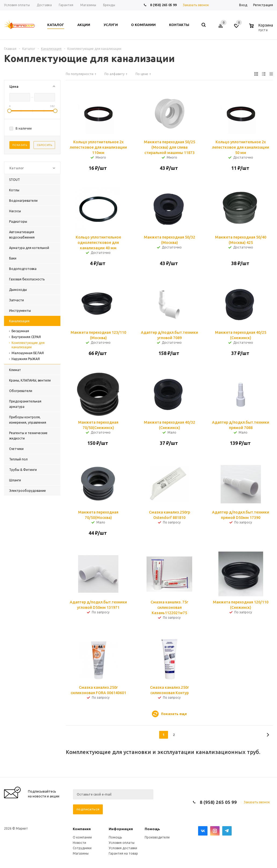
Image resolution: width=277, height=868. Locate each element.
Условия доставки (123, 848)
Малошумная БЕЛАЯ (28, 353)
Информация (121, 829)
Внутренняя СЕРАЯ (26, 337)
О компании (82, 837)
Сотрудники (82, 848)
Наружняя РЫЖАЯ (26, 359)
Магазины (81, 853)
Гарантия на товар (123, 853)
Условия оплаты (122, 843)
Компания (82, 829)
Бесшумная (20, 331)
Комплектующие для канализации (28, 345)
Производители (157, 837)
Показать (20, 145)
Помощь (152, 829)
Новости (79, 843)
